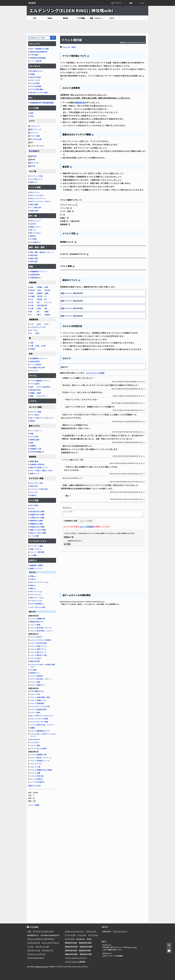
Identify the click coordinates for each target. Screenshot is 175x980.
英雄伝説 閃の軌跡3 (71, 947)
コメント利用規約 (87, 527)
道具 (32, 387)
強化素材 (33, 390)
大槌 (32, 305)
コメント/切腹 (35, 773)
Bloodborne (81, 939)
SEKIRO (89, 939)
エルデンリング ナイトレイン (75, 931)
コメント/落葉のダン (38, 685)
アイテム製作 (35, 384)
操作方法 (33, 77)
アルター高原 (35, 136)
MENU (50, 18)
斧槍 (39, 308)
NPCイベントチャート (38, 198)
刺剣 (32, 293)
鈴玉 (39, 390)
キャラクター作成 (36, 483)
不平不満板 (34, 55)
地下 (31, 142)
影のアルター (35, 163)
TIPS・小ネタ (35, 80)
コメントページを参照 (95, 373)
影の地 (32, 151)
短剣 (32, 287)
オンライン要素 (36, 412)
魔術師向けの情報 (36, 521)
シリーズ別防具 (36, 364)
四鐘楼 (33, 728)
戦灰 (36, 255)
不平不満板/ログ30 (37, 691)
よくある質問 (35, 83)
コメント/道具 (35, 682)
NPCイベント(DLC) (37, 195)
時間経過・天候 (36, 449)
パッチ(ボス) (35, 742)
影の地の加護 (35, 452)
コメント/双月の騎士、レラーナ (42, 631)
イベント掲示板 (36, 61)
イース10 (30, 947)
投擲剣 (40, 287)
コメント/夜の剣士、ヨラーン (41, 679)
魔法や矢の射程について (39, 467)
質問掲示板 (43, 52)
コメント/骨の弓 (36, 637)
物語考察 (33, 58)
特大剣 (48, 290)
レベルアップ (35, 489)
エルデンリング (91, 931)
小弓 (32, 324)
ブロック (142, 382)
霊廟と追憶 (34, 211)
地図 (32, 113)
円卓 (32, 116)
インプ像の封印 (36, 207)
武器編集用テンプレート (39, 271)
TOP (35, 18)
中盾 (38, 346)
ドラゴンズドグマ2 (34, 943)
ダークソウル (82, 935)
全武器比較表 (35, 274)
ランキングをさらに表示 (37, 607)
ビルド (112, 18)
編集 (131, 3)
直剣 (47, 287)
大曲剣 (33, 296)
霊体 (32, 261)
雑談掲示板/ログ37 (37, 622)
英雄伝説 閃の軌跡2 (85, 943)
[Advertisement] (87, 27)
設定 (39, 77)
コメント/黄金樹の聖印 (38, 709)
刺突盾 (33, 349)
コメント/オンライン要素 (39, 722)
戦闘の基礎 (34, 461)
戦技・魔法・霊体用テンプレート (42, 252)
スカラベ (38, 227)
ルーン (32, 430)
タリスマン (34, 371)
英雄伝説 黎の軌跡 (85, 950)
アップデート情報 (36, 546)
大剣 (39, 290)
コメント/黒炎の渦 (37, 776)
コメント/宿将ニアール (38, 649)
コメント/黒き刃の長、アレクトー (42, 725)
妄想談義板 (42, 58)
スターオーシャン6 (34, 950)
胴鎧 (35, 367)
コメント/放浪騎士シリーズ (40, 761)
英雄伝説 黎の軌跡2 (71, 954)
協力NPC (33, 224)
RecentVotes (35, 739)
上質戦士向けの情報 (37, 518)
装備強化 (33, 446)
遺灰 (36, 261)
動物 (32, 227)
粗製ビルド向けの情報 (38, 530)
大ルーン (39, 430)
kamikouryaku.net (41, 967)
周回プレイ (34, 182)
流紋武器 (33, 278)
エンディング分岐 (36, 176)
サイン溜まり (35, 415)
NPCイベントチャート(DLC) (40, 201)
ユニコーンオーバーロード (50, 943)
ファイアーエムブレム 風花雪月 (75, 962)
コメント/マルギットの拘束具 (41, 640)
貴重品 (33, 393)
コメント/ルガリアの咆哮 (39, 719)
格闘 (47, 312)
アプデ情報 (81, 18)
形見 (36, 486)
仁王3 (29, 931)
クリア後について (36, 179)
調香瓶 (48, 315)
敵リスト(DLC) (35, 233)
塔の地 (32, 159)
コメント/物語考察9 (37, 703)
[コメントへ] (169, 951)
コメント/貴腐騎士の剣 (38, 755)
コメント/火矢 (35, 694)
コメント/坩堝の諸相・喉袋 (40, 697)
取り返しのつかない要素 (39, 92)
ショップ (38, 221)
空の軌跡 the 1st (33, 935)
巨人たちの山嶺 (36, 139)
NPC (32, 221)
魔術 (32, 258)
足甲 (43, 367)
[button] (118, 3)
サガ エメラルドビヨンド (36, 958)
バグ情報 (33, 555)
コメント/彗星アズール (38, 646)
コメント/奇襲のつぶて (38, 700)
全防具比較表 (35, 361)
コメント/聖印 (35, 745)
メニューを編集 (34, 805)
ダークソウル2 (93, 935)
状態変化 (33, 495)
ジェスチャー (42, 396)
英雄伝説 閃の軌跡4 (86, 947)
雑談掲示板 (80, 102)
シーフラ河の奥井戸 (37, 782)
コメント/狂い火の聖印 (38, 748)
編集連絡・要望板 (36, 565)
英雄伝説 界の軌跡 (86, 954)
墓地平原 (33, 156)
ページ (142, 3)
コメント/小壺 (35, 767)
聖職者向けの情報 (36, 524)
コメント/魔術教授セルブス (40, 731)
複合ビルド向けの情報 (38, 533)
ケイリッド (34, 133)
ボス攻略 (33, 239)
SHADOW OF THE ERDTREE (42, 103)
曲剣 (47, 293)
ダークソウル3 (70, 939)
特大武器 (41, 305)
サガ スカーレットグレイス (36, 954)
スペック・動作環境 (37, 552)
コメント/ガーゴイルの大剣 (40, 706)
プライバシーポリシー (120, 931)
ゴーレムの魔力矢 (36, 779)
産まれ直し (45, 489)
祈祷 (36, 258)
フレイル (48, 302)
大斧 (32, 302)
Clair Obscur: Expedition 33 (50, 935)
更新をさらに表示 (35, 786)
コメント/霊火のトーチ (38, 652)
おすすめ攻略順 (36, 86)
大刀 (32, 299)
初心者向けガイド (36, 71)
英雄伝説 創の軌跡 (71, 950)
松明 (32, 343)
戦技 (32, 255)
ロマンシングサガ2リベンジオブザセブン (41, 939)
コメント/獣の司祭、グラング (41, 628)
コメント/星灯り (36, 658)
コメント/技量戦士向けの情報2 (41, 770)
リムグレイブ (35, 126)
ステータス (34, 492)
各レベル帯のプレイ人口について (42, 418)
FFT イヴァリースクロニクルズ (43, 931)
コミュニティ (67, 47)
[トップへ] (169, 945)
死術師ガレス (35, 673)
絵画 (39, 393)
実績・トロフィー (96, 18)
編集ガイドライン (36, 568)
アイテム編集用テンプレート (40, 381)
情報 (32, 396)
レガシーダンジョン (36, 146)
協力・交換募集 (36, 49)
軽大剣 (33, 290)
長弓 (39, 324)
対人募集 (46, 49)
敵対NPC (33, 236)
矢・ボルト (34, 330)
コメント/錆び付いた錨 (38, 655)
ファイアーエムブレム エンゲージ (76, 958)
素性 (32, 486)
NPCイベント (35, 192)
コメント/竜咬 (35, 712)
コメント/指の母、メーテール (41, 758)
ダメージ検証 (35, 470)
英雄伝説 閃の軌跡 (71, 943)
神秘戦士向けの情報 (37, 527)
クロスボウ (34, 327)
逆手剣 (40, 296)
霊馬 (32, 443)
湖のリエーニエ (36, 129)
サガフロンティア (48, 950)
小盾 (32, 346)
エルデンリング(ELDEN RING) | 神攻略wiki (71, 10)
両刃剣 (40, 299)
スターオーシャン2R (42, 947)
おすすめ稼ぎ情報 (36, 89)
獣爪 (39, 315)
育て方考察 (34, 505)
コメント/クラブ (36, 764)
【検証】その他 (46, 470)
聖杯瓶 (33, 440)
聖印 (38, 333)
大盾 (44, 346)
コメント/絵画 (35, 625)
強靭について (35, 474)
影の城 (33, 166)
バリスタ (42, 327)
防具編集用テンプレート (39, 358)
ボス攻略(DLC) (35, 242)
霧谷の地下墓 (35, 661)
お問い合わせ (107, 931)
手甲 (39, 367)
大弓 (47, 324)
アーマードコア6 (70, 935)
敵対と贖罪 (34, 204)
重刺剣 (40, 293)
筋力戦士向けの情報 (37, 511)
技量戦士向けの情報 (37, 514)
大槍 (32, 308)
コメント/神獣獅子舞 (38, 619)
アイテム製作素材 (44, 387)
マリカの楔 (34, 437)
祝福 (32, 434)
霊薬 (38, 440)
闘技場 (33, 421)
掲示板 (65, 18)
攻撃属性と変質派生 (37, 464)
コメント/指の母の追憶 (38, 643)
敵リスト (33, 230)
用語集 (33, 74)
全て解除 (67, 544)
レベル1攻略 (35, 536)
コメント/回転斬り (37, 676)
